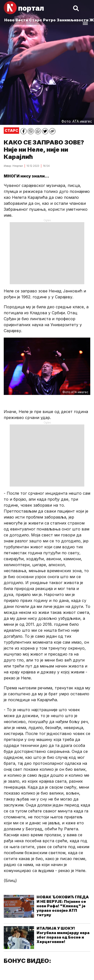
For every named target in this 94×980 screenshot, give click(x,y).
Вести (22, 20)
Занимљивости (73, 20)
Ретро (49, 20)
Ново (9, 20)
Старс (36, 20)
